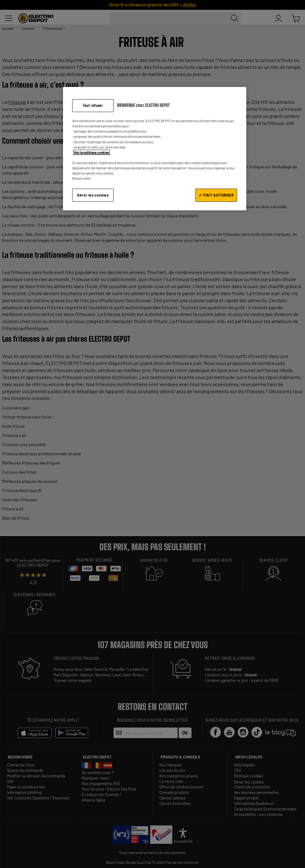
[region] (154, 149)
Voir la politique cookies (91, 152)
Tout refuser (93, 105)
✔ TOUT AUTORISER (216, 195)
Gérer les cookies (93, 195)
